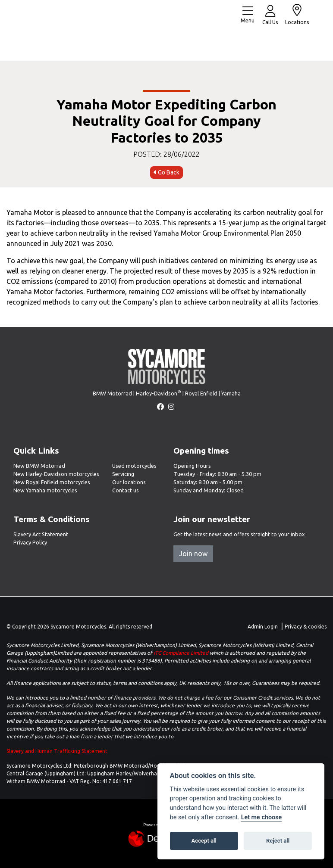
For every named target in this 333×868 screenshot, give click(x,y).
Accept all (204, 841)
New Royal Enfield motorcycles (52, 482)
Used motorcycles (134, 466)
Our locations (129, 482)
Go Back (166, 172)
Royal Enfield (201, 393)
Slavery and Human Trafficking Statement (57, 751)
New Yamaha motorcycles (45, 490)
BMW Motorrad (112, 393)
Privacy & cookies (306, 627)
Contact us (126, 490)
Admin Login (263, 627)
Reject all (278, 841)
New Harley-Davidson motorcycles (56, 474)
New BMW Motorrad (39, 466)
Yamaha (231, 393)
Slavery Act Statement (41, 534)
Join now (193, 554)
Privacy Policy (30, 542)
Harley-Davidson (159, 393)
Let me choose (262, 817)
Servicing (123, 474)
